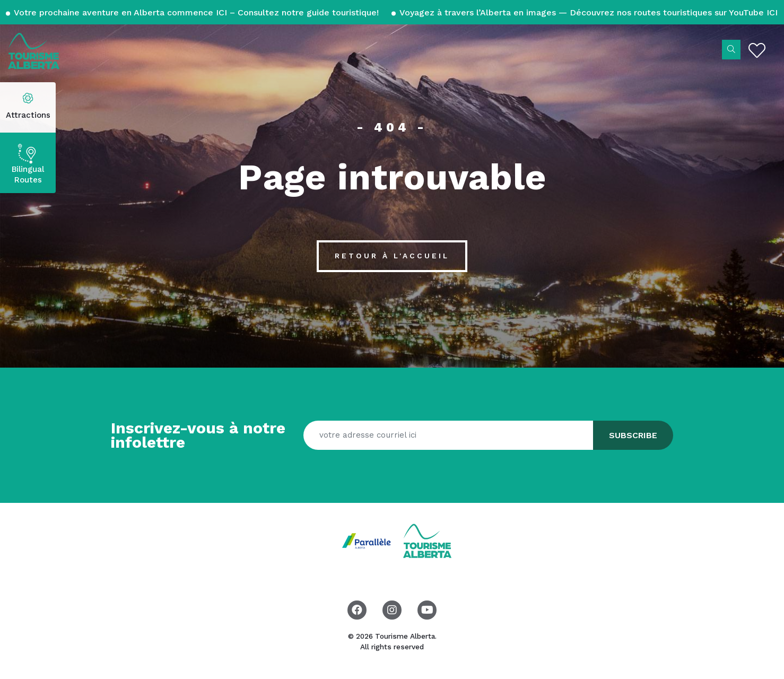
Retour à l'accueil (392, 256)
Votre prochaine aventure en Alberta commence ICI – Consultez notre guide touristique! (197, 12)
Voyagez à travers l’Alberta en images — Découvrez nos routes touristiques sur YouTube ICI (587, 12)
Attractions (28, 115)
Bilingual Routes (28, 175)
